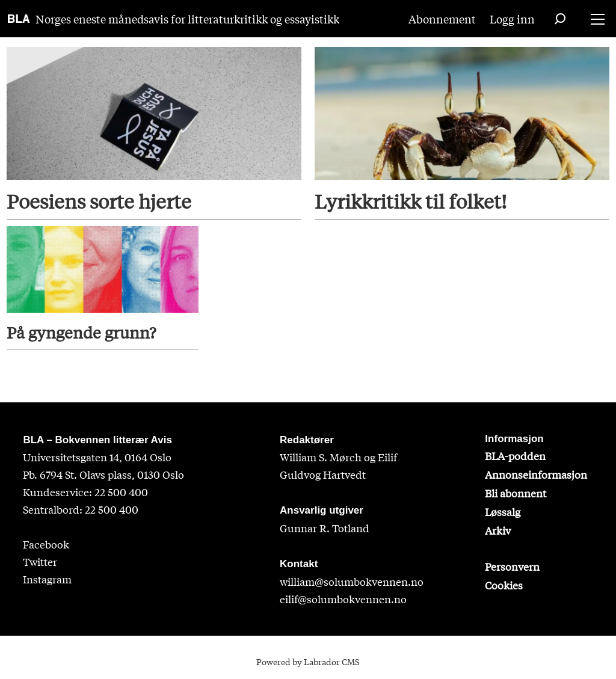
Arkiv (498, 530)
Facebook (46, 544)
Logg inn (512, 19)
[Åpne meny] (598, 19)
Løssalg (503, 512)
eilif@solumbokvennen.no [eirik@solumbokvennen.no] (343, 599)
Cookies (504, 585)
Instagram (47, 579)
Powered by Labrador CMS (308, 662)
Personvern (512, 566)
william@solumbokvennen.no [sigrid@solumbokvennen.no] (352, 581)
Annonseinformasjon (536, 474)
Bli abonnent (516, 493)
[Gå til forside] (19, 19)
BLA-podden (515, 456)
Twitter (40, 561)
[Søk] (560, 19)
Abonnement (442, 19)
